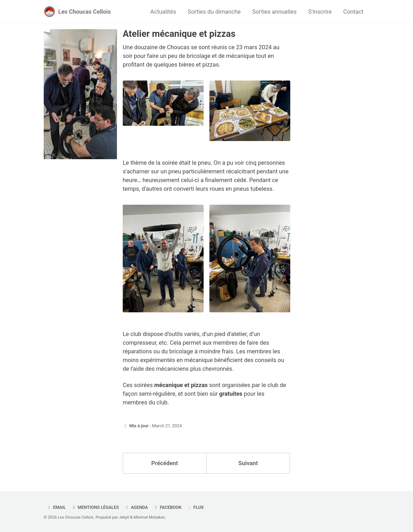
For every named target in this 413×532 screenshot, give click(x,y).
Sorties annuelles (274, 12)
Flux (195, 507)
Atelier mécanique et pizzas (179, 34)
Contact (353, 12)
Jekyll (124, 517)
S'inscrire (320, 12)
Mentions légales (95, 507)
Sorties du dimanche (214, 12)
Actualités (163, 12)
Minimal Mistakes (149, 517)
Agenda (136, 507)
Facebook (167, 507)
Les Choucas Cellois (84, 12)
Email (56, 507)
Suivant (248, 463)
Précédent (164, 463)
